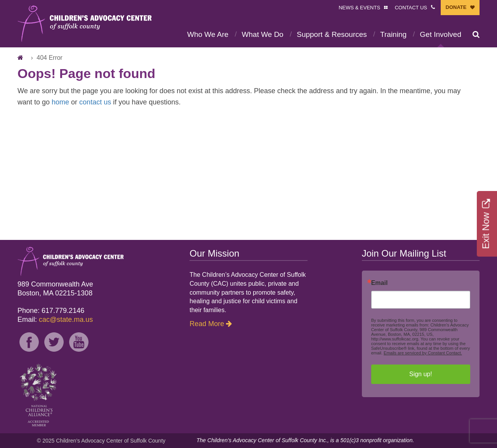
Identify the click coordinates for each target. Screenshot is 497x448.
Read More (207, 324)
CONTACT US (411, 8)
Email (380, 283)
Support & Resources (332, 34)
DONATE (456, 7)
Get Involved (441, 34)
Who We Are (208, 34)
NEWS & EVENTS (359, 8)
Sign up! (421, 374)
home (60, 102)
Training (393, 34)
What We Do (263, 34)
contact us (95, 102)
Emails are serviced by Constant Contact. (423, 353)
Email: (55, 320)
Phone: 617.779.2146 (51, 311)
